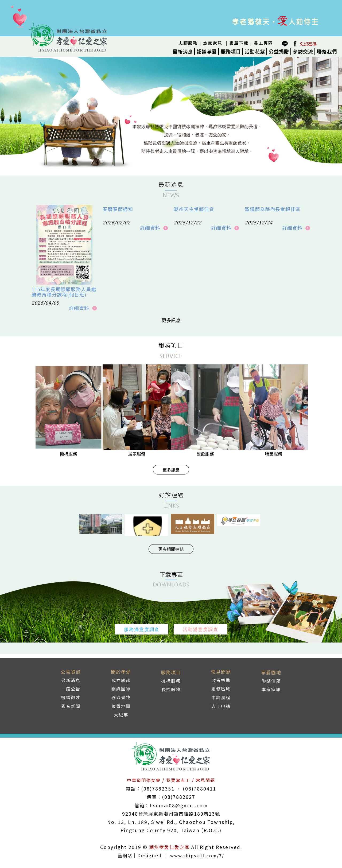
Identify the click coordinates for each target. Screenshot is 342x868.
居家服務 (137, 454)
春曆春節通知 (118, 209)
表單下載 (239, 43)
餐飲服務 (205, 454)
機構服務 (68, 454)
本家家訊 (213, 43)
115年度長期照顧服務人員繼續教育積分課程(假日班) (64, 292)
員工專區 (263, 43)
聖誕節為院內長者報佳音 (273, 209)
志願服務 (188, 43)
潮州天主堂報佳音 (194, 209)
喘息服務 (274, 454)
